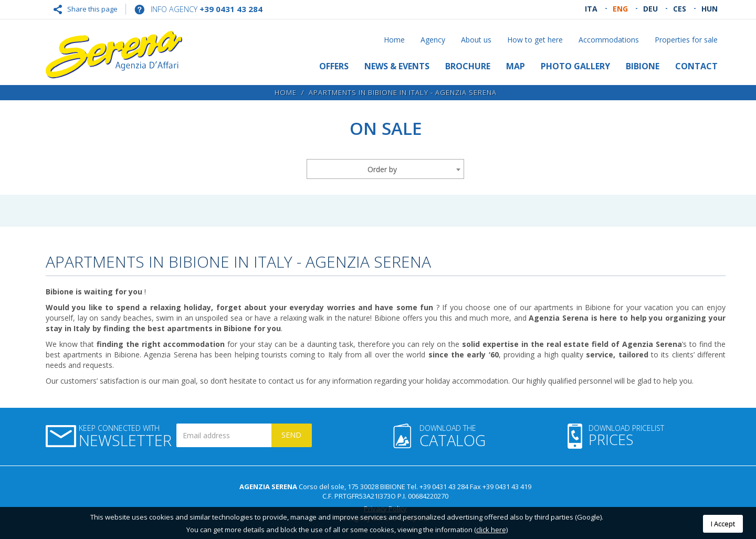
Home (394, 40)
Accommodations (609, 40)
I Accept (723, 524)
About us (476, 40)
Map (516, 66)
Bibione (643, 66)
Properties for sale (686, 40)
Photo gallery (575, 66)
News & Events (397, 66)
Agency (433, 40)
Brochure (468, 66)
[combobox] (385, 169)
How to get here (535, 40)
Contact (696, 66)
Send (291, 435)
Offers (334, 66)
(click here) (491, 530)
